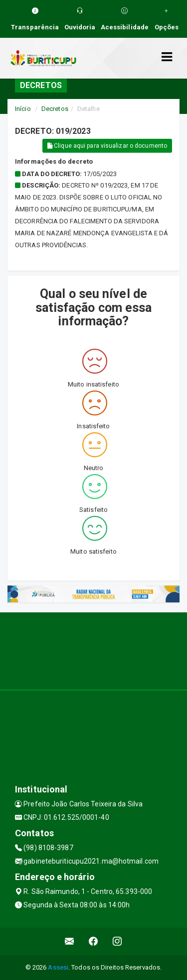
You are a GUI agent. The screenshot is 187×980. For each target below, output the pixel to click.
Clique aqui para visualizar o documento (107, 146)
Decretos (55, 109)
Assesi (58, 967)
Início (23, 109)
